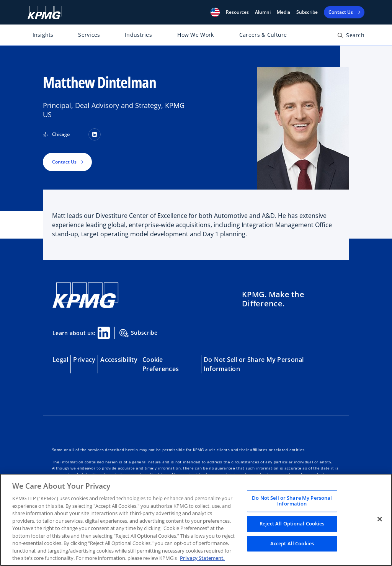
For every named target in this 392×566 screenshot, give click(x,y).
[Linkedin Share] (104, 333)
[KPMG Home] (45, 12)
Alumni (263, 12)
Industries (138, 35)
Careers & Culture (263, 35)
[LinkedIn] (95, 134)
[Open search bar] (351, 37)
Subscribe (307, 12)
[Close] (380, 519)
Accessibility (119, 360)
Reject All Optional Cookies (292, 523)
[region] (196, 520)
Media (283, 12)
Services (89, 35)
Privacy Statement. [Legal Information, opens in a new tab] (202, 558)
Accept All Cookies (292, 543)
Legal (60, 360)
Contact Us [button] (64, 162)
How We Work (195, 35)
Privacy (84, 360)
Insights (43, 35)
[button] (215, 12)
